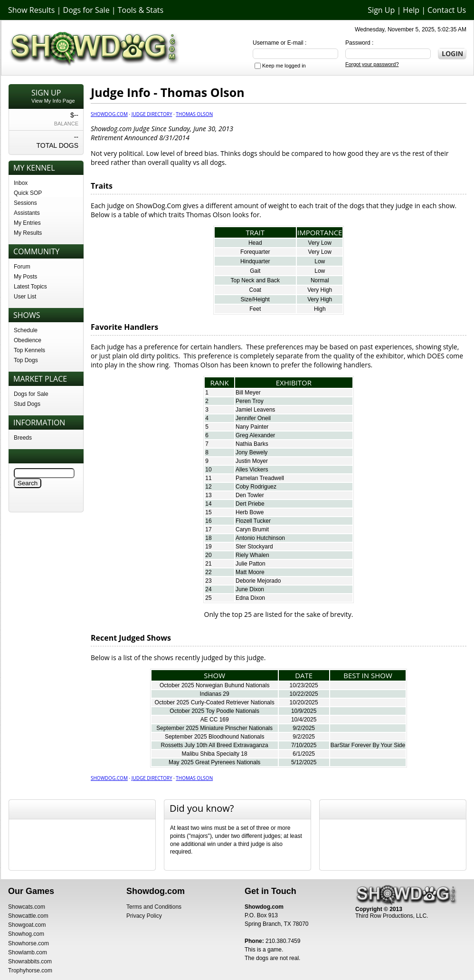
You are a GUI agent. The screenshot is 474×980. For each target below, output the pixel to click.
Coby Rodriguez (256, 487)
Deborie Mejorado (258, 581)
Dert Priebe (250, 504)
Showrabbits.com (30, 961)
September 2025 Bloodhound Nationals (214, 737)
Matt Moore (250, 572)
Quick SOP (28, 193)
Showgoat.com (27, 925)
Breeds (23, 438)
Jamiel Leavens (255, 410)
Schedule (26, 330)
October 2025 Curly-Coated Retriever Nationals (215, 702)
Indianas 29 (215, 694)
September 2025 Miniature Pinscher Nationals (214, 728)
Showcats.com (27, 907)
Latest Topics (30, 287)
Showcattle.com (28, 916)
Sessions (25, 203)
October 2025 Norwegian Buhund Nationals (214, 685)
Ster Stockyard (254, 547)
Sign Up (381, 10)
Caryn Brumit (252, 529)
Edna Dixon (250, 598)
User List (25, 297)
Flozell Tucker (253, 521)
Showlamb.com (28, 952)
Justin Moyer (252, 461)
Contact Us (447, 10)
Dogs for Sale (86, 10)
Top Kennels (29, 350)
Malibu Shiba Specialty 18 (215, 754)
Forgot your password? (372, 64)
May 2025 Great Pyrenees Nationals (214, 762)
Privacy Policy (144, 916)
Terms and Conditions (154, 907)
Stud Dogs (27, 404)
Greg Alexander (255, 435)
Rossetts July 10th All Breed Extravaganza (215, 745)
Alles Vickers (252, 470)
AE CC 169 (215, 720)
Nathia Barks (252, 444)
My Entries (27, 223)
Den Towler (250, 495)
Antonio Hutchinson (260, 538)
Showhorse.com (28, 943)
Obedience (28, 340)
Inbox (21, 183)
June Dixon (250, 589)
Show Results (31, 10)
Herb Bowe (250, 512)
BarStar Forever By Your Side (368, 745)
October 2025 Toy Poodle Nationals (214, 711)
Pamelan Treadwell (260, 478)
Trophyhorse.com (30, 970)
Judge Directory (152, 114)
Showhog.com (26, 934)
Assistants (27, 213)
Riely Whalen (252, 555)
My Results (28, 233)
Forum (22, 267)
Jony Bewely (251, 452)
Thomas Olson (194, 114)
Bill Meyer (248, 393)
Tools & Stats (141, 10)
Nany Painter (252, 427)
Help (411, 10)
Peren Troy (250, 401)
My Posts (25, 277)
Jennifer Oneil (253, 418)
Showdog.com (109, 114)
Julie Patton (251, 564)
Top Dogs (26, 360)
